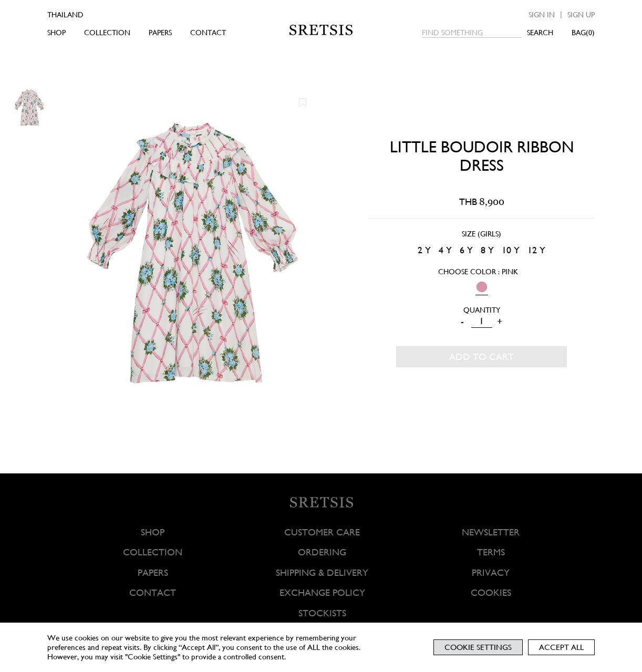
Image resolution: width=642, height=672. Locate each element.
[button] (303, 102)
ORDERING (322, 552)
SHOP (56, 33)
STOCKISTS (322, 613)
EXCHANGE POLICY (322, 592)
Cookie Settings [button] (478, 647)
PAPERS (160, 33)
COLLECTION (107, 33)
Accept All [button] (561, 647)
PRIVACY (491, 572)
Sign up (581, 15)
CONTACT (208, 33)
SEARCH (540, 33)
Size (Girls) (481, 234)
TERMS (490, 552)
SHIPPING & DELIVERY (322, 572)
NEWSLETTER (491, 532)
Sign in (542, 15)
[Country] (80, 15)
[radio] (424, 250)
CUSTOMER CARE (322, 532)
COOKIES (490, 592)
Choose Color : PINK (478, 272)
